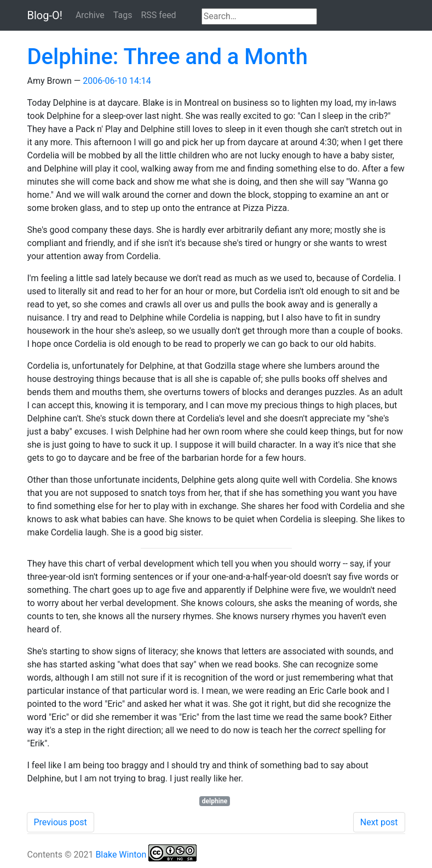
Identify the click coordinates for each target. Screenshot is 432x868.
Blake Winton (121, 855)
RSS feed (158, 15)
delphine (215, 801)
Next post (379, 822)
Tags (123, 15)
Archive (90, 15)
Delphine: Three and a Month (168, 57)
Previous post (61, 822)
